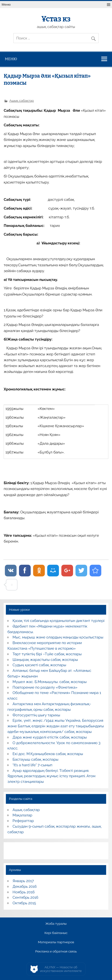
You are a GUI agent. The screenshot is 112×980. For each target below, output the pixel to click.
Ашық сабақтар (22, 101)
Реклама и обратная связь (56, 952)
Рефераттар (23, 821)
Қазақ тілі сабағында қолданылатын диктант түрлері (59, 621)
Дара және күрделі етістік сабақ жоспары (50, 737)
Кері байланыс (56, 933)
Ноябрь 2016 (24, 892)
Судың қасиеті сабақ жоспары (39, 665)
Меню (6, 5)
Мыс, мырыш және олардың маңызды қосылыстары (58, 637)
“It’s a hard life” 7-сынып (33, 765)
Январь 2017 (23, 881)
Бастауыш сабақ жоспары (36, 759)
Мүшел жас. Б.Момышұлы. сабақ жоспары (50, 682)
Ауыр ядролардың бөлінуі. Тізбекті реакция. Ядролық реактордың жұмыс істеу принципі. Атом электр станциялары (51, 776)
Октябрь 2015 (24, 903)
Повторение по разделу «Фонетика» (45, 687)
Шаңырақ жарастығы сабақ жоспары (45, 660)
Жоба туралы (56, 924)
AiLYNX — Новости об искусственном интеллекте (61, 969)
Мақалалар (23, 815)
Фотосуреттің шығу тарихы (37, 715)
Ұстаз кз (56, 19)
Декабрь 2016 (25, 887)
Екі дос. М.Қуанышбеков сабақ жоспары (48, 754)
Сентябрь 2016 (26, 897)
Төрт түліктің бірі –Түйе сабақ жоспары (47, 654)
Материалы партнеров (56, 942)
